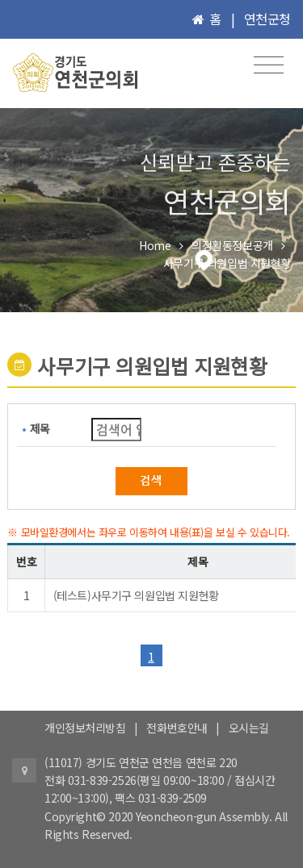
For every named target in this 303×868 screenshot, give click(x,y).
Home (155, 245)
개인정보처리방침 (85, 728)
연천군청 (267, 19)
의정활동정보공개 (232, 245)
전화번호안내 (177, 728)
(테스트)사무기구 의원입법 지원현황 (136, 595)
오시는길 (249, 728)
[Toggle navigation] (269, 65)
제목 (40, 428)
